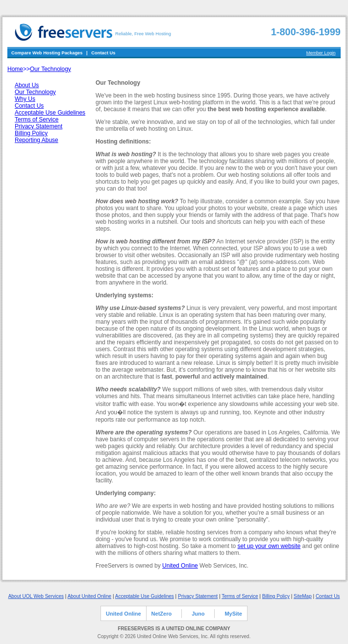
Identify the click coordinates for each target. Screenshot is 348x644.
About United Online (90, 596)
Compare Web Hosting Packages (47, 53)
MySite (233, 614)
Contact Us (103, 53)
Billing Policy (31, 133)
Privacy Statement (38, 126)
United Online (180, 566)
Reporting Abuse (37, 140)
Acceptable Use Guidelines (50, 113)
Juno (198, 614)
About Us (27, 85)
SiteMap (303, 596)
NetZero (162, 614)
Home (15, 69)
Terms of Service (37, 119)
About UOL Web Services (36, 596)
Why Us (25, 99)
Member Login (321, 53)
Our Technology (50, 69)
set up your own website (269, 546)
